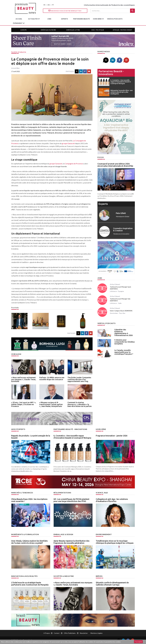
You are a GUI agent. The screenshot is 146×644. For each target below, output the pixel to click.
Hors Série (101, 429)
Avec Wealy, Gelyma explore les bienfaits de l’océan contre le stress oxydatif (29, 542)
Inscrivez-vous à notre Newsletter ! (65, 11)
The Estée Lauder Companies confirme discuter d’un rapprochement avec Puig (79, 379)
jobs (49, 19)
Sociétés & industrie (19, 52)
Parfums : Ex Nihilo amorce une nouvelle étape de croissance (52, 378)
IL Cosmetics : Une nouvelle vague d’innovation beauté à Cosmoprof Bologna (72, 437)
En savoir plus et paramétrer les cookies (107, 642)
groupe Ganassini (69, 143)
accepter (138, 642)
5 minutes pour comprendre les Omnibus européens (125, 342)
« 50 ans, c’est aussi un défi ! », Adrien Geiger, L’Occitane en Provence (24, 404)
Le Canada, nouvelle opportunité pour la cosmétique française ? (124, 352)
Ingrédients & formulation (25, 534)
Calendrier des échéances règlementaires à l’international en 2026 (123, 332)
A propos (47, 633)
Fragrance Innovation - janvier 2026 (112, 436)
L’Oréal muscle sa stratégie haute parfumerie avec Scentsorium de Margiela (30, 584)
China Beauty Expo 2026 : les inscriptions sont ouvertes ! (29, 500)
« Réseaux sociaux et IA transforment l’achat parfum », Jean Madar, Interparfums (51, 404)
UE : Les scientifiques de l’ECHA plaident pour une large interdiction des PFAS (71, 500)
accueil (19, 19)
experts (64, 19)
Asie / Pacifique (98, 30)
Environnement (104, 534)
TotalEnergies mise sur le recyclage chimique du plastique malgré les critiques (115, 542)
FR (44, 5)
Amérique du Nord (48, 30)
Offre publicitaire (70, 633)
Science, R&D (102, 493)
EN (49, 5)
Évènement (18, 23)
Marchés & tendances (22, 493)
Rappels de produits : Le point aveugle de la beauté (31, 437)
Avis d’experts (18, 429)
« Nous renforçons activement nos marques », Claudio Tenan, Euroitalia (24, 379)
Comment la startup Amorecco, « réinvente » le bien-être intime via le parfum (80, 404)
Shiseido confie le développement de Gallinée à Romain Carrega (112, 584)
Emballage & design (63, 534)
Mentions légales (97, 633)
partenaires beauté (81, 19)
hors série (97, 19)
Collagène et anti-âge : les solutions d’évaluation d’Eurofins (112, 500)
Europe (24, 30)
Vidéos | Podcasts (115, 19)
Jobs (100, 278)
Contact (57, 633)
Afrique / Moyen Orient (122, 30)
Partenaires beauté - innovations (111, 73)
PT (53, 5)
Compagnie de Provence (74, 164)
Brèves (99, 576)
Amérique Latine (73, 30)
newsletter (84, 633)
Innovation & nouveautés (24, 576)
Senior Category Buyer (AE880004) (121, 311)
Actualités (33, 19)
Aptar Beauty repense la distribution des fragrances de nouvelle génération (71, 542)
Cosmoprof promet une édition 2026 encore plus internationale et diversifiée (115, 165)
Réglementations (62, 493)
